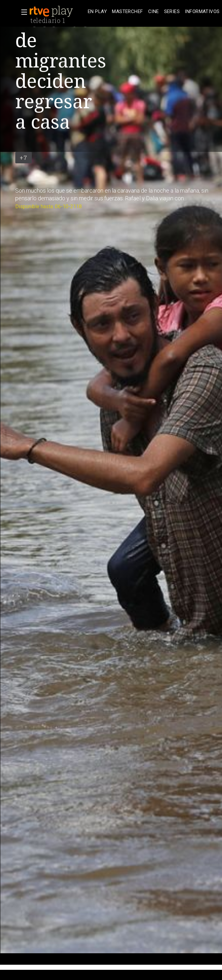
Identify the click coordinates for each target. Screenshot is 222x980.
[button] (22, 12)
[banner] (57, 11)
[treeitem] (97, 12)
